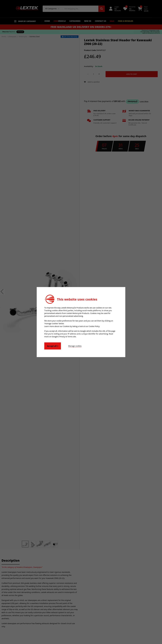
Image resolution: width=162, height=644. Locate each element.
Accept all (53, 346)
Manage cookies (75, 346)
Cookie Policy (94, 326)
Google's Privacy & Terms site (64, 336)
